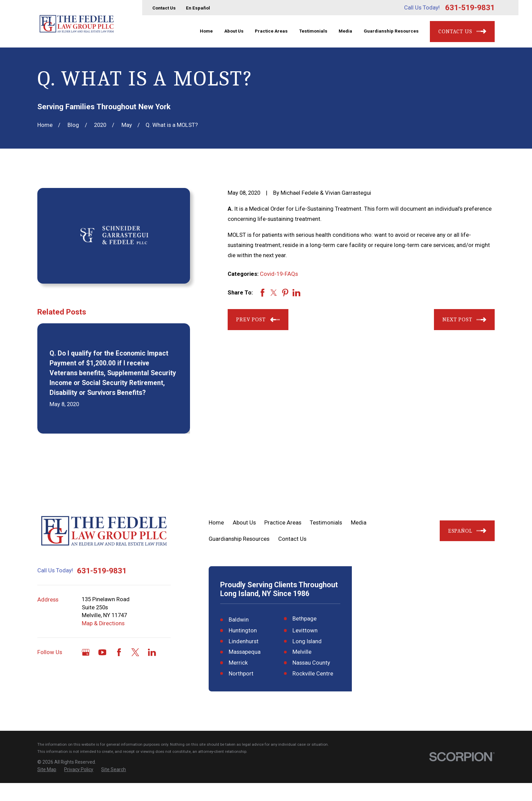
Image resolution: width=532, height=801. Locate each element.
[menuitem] (47, 788)
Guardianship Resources (239, 539)
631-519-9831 (470, 7)
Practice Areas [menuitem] (271, 31)
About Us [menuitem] (234, 31)
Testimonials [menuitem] (313, 31)
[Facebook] (119, 652)
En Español (198, 8)
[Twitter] (135, 652)
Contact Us (164, 8)
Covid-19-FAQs (279, 274)
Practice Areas (283, 523)
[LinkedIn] (152, 652)
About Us (244, 523)
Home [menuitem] (206, 31)
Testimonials (326, 523)
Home (216, 523)
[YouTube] (102, 652)
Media (359, 523)
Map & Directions (103, 623)
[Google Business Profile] (86, 652)
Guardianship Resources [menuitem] (391, 31)
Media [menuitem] (345, 31)
